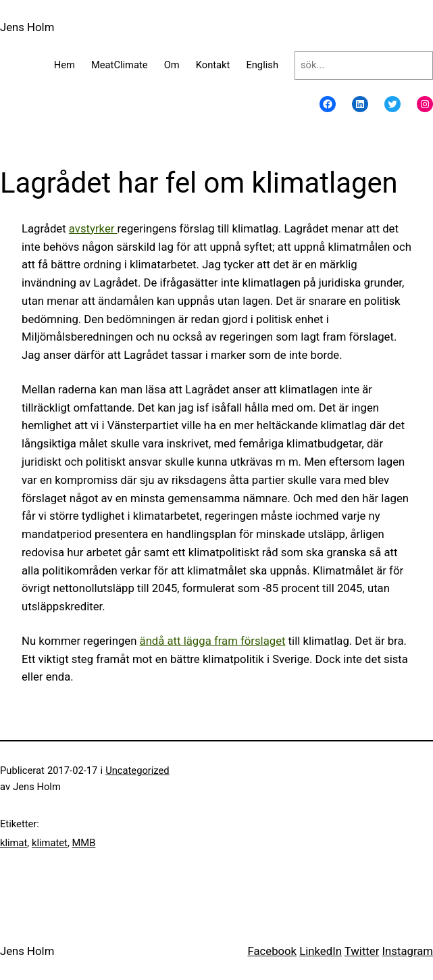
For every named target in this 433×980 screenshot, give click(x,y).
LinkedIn (321, 951)
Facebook (272, 951)
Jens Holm (27, 27)
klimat (14, 843)
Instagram (408, 951)
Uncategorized (137, 770)
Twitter (362, 951)
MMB (83, 843)
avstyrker (93, 228)
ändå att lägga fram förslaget (213, 641)
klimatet (50, 843)
